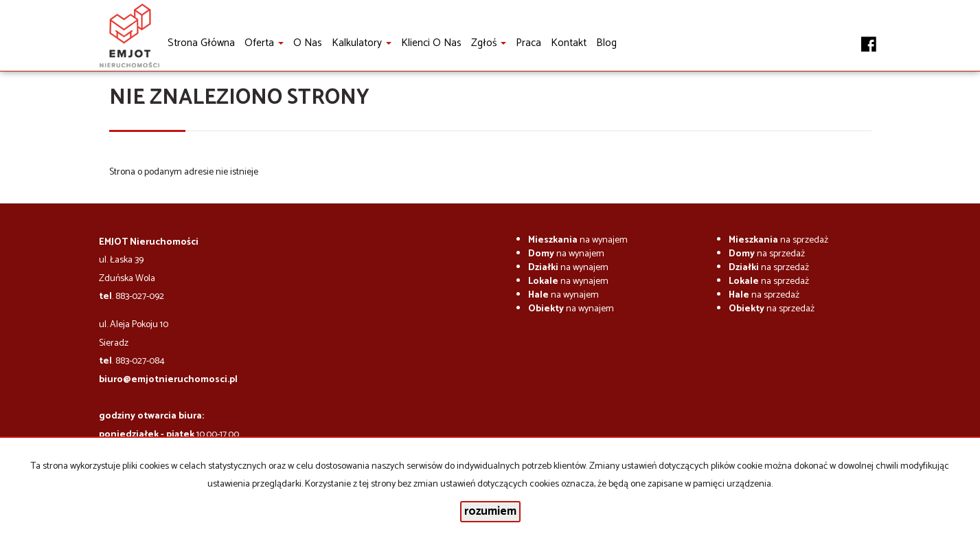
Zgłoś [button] (489, 43)
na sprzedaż (778, 240)
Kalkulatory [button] (362, 43)
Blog (606, 43)
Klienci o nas (431, 43)
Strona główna (201, 43)
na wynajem (578, 240)
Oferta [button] (264, 43)
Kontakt (569, 43)
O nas (308, 43)
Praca (528, 43)
